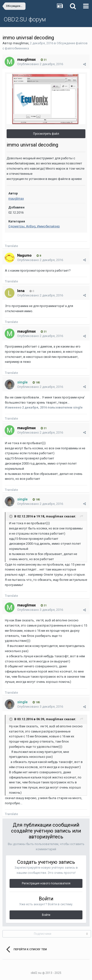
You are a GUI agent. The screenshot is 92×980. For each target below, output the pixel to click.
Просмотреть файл (46, 134)
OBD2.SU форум (25, 19)
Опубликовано (40, 64)
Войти (46, 915)
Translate (11, 246)
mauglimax (21, 43)
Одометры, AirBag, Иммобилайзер (34, 226)
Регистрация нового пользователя (46, 883)
